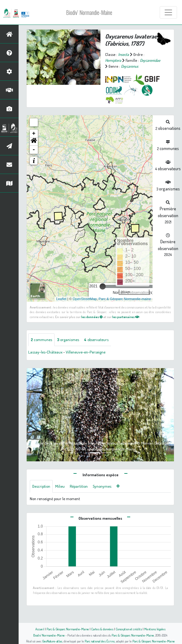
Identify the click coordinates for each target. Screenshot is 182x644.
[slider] (103, 286)
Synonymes (102, 486)
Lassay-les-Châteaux (45, 352)
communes (41, 340)
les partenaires (126, 317)
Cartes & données (102, 629)
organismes (68, 340)
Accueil (40, 629)
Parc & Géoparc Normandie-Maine (68, 629)
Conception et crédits (129, 629)
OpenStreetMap (85, 299)
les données (92, 317)
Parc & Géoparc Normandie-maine (125, 299)
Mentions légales (155, 629)
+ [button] (34, 134)
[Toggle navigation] (168, 12)
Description (41, 486)
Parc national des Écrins (100, 641)
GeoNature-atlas (52, 641)
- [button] (34, 150)
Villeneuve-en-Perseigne (86, 352)
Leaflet (61, 299)
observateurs (96, 340)
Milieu (60, 486)
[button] (34, 142)
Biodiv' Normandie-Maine (89, 12)
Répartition (79, 486)
